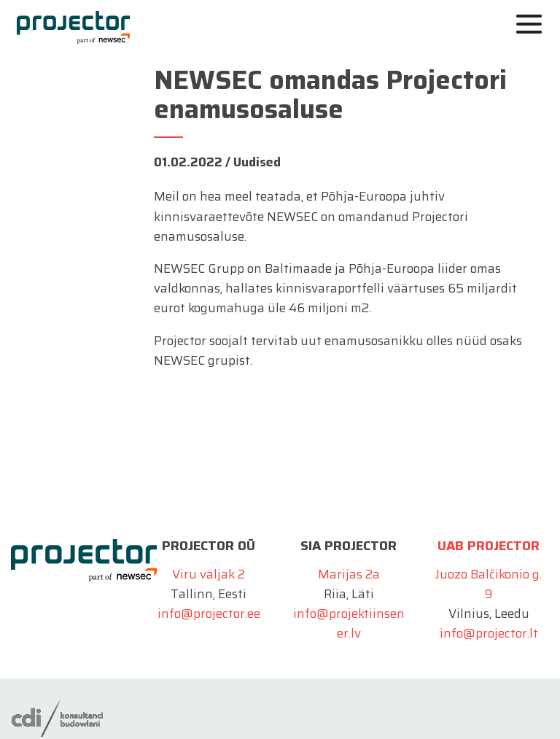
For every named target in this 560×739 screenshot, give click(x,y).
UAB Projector (489, 546)
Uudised (257, 162)
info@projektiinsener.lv (349, 623)
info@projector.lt (489, 633)
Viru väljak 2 (209, 574)
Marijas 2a (349, 574)
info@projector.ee (209, 614)
